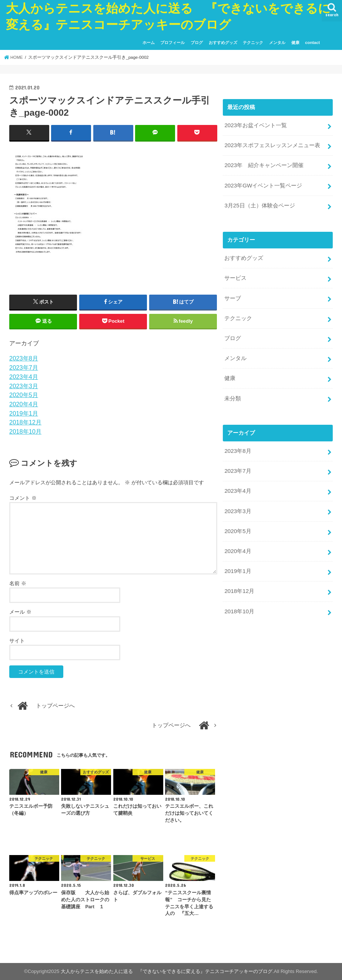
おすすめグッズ (223, 43)
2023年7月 (24, 367)
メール (20, 612)
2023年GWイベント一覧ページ (263, 184)
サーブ (233, 295)
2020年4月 (24, 404)
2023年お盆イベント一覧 (255, 125)
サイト (17, 640)
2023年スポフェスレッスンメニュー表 (272, 145)
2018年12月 (25, 422)
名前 (18, 583)
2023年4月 (24, 376)
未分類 (233, 392)
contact (312, 43)
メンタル (277, 43)
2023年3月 (24, 386)
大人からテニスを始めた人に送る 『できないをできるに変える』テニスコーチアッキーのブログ (167, 971)
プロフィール (172, 43)
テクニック (253, 43)
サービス (235, 275)
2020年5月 (24, 395)
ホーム (149, 43)
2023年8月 (24, 358)
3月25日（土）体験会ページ (259, 203)
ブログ (197, 43)
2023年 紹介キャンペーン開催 (264, 164)
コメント (23, 498)
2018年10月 (25, 431)
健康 (295, 43)
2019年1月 (24, 413)
